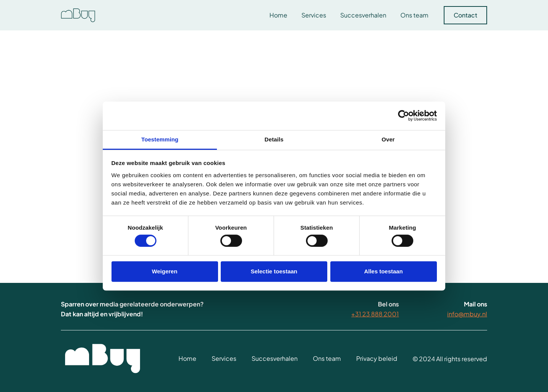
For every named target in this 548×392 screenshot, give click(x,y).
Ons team (414, 15)
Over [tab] (388, 139)
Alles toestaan (384, 271)
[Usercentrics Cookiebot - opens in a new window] (404, 116)
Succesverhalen (363, 15)
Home (278, 15)
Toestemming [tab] (160, 139)
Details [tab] (274, 139)
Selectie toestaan (274, 271)
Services (314, 15)
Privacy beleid (377, 359)
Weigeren (165, 271)
